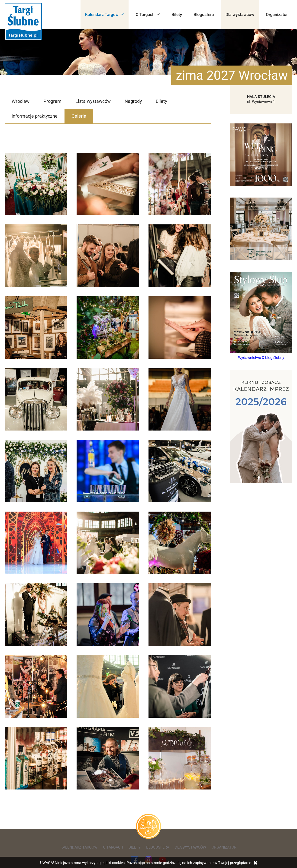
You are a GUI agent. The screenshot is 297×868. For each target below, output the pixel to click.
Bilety (177, 14)
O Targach (148, 14)
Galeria (79, 116)
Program (52, 101)
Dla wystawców (240, 14)
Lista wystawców (93, 101)
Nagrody (133, 101)
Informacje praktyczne (35, 116)
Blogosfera (204, 14)
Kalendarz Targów (105, 14)
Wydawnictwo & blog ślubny (261, 358)
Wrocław (21, 101)
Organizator (277, 14)
